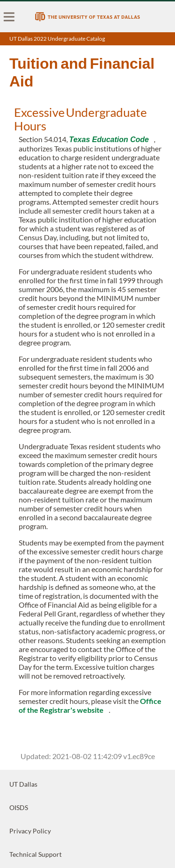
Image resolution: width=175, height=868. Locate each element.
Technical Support (35, 854)
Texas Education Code (109, 140)
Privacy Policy (30, 831)
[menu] (9, 17)
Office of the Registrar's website (90, 705)
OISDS (19, 807)
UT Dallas (23, 784)
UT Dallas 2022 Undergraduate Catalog (57, 39)
